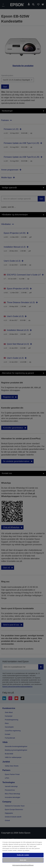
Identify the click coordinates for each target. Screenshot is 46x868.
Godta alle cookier (23, 855)
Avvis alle (23, 860)
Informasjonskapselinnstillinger (23, 865)
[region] (23, 853)
